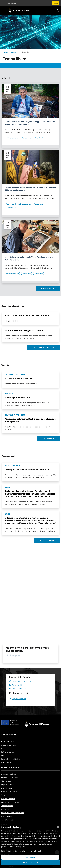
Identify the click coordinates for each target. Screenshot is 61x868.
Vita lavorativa (7, 781)
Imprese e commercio (9, 785)
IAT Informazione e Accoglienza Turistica (24, 330)
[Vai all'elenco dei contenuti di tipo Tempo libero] (27, 138)
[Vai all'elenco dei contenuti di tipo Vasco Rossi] (39, 138)
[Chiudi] (58, 826)
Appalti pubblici (7, 788)
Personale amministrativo (11, 759)
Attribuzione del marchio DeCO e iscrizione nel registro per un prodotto (30, 420)
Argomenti (15, 52)
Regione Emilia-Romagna (9, 3)
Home (6, 52)
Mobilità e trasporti (8, 799)
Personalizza (30, 857)
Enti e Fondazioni (8, 752)
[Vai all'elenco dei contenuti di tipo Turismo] (10, 208)
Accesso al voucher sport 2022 (19, 378)
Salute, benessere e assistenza (13, 813)
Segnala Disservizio (17, 699)
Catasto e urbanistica (9, 792)
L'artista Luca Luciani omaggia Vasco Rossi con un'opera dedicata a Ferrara (29, 259)
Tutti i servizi (49, 439)
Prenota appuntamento (19, 689)
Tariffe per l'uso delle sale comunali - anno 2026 (27, 470)
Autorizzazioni (6, 816)
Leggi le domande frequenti (20, 681)
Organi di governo (8, 741)
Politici (4, 755)
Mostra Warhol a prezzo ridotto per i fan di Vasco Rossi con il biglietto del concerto (30, 189)
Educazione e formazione (10, 802)
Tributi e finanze (7, 806)
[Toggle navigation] (4, 10)
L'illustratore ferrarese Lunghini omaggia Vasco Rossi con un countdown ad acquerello (30, 123)
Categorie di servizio (11, 767)
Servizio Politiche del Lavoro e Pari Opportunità (27, 315)
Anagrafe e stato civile (10, 774)
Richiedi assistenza (17, 685)
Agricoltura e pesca (8, 820)
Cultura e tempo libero (9, 778)
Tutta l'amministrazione (44, 348)
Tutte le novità (48, 289)
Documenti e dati (8, 762)
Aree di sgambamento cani (17, 397)
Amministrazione (9, 735)
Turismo (4, 795)
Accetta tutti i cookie (31, 863)
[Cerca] (58, 11)
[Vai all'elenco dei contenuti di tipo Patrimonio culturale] (12, 138)
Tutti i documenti (47, 540)
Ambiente (5, 809)
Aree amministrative (9, 745)
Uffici (3, 748)
